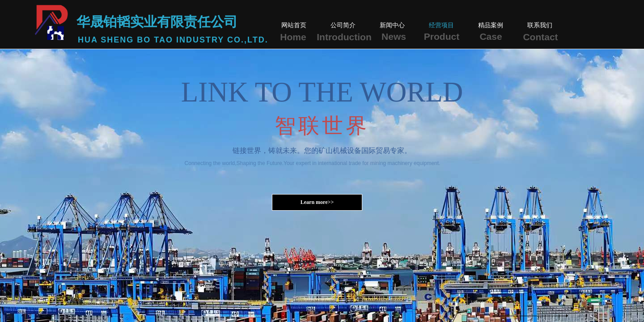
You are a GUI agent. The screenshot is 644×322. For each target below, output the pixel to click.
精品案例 (491, 25)
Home (293, 37)
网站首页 (294, 25)
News (394, 36)
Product (442, 36)
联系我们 (540, 25)
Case (491, 36)
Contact (540, 37)
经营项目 (441, 25)
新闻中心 (392, 25)
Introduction (344, 37)
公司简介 (343, 25)
